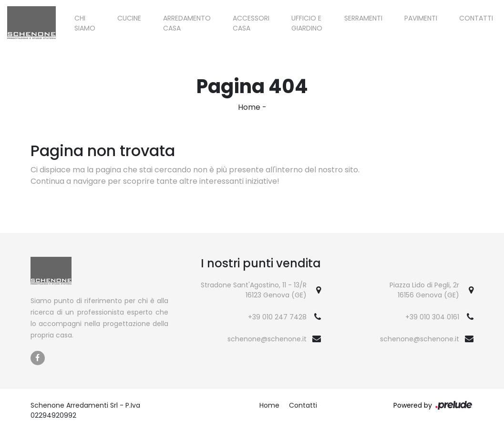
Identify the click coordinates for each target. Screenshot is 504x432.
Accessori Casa (251, 23)
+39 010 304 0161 (432, 317)
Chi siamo (85, 23)
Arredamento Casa (187, 23)
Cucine (129, 18)
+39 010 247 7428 (277, 317)
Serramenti (363, 18)
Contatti (476, 18)
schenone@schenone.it (267, 339)
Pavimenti (421, 18)
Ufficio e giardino (307, 23)
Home (249, 107)
